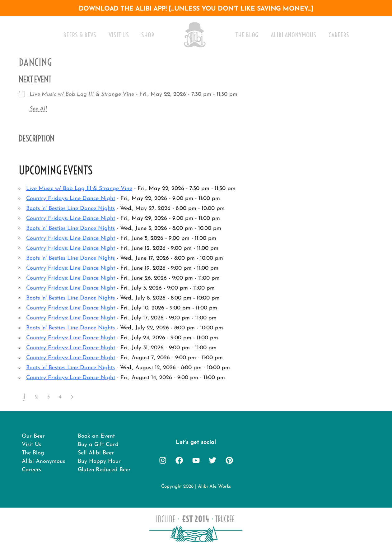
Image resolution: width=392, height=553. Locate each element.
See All (38, 109)
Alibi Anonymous (293, 35)
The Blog (247, 35)
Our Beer (33, 437)
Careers (339, 35)
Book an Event (96, 437)
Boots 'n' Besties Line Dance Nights (70, 209)
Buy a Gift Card (98, 446)
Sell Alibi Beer (96, 455)
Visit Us (119, 35)
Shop (148, 35)
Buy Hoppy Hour (99, 464)
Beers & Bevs (80, 35)
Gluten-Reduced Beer (104, 473)
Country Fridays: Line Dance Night (71, 199)
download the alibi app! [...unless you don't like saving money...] (196, 9)
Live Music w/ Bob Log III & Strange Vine (82, 94)
